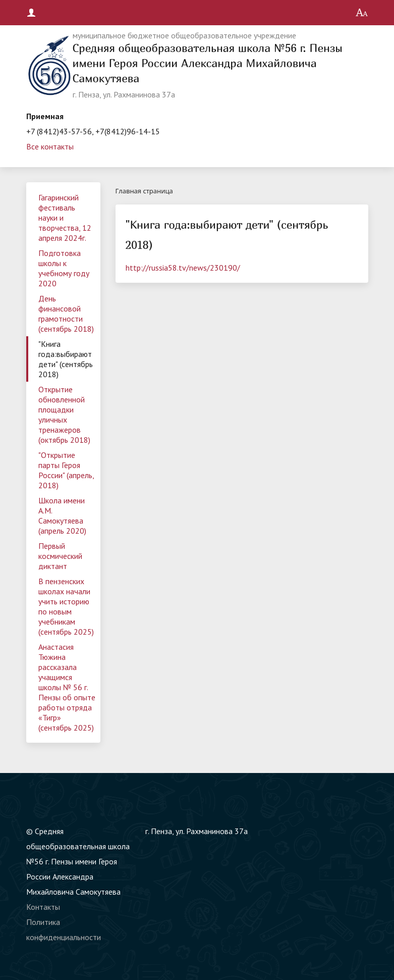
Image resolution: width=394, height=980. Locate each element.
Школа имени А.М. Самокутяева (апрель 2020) (62, 515)
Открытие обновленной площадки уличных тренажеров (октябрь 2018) (64, 415)
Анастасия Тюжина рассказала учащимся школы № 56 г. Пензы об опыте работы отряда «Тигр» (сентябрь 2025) (67, 687)
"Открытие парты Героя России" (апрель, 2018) (66, 470)
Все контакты (50, 146)
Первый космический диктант (60, 556)
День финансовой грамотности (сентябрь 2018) (66, 314)
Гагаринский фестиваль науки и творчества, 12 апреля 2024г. (65, 218)
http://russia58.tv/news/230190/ (183, 268)
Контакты (43, 907)
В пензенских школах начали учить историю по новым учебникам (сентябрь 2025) (66, 606)
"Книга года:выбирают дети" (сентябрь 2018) (66, 359)
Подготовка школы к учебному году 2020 (64, 268)
